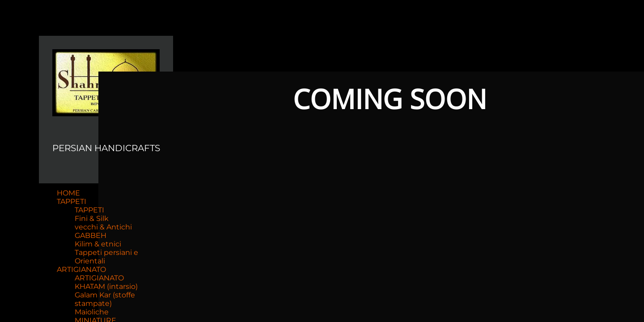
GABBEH (91, 235)
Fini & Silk (92, 218)
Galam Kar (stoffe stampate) (105, 299)
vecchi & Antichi (103, 227)
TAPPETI (72, 201)
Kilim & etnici (98, 244)
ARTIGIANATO (81, 269)
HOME (68, 193)
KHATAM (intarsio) (106, 286)
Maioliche (92, 312)
